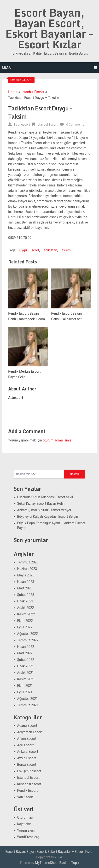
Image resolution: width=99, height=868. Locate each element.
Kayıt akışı (25, 824)
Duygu (22, 250)
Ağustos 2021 (28, 699)
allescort (24, 124)
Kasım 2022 (26, 614)
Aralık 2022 (26, 608)
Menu (7, 67)
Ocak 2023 (25, 601)
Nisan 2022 (26, 647)
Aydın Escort (27, 758)
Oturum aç (25, 817)
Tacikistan (50, 250)
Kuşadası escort (29, 784)
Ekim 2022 (25, 621)
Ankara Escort (28, 752)
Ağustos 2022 (28, 634)
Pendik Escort (28, 791)
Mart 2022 (25, 653)
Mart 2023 (25, 588)
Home (13, 92)
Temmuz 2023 (28, 562)
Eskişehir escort (29, 771)
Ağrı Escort (26, 745)
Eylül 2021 (25, 692)
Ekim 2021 (25, 686)
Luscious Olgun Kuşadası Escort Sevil (45, 497)
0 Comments (75, 124)
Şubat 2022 (26, 660)
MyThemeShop (46, 863)
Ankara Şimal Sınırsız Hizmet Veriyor (44, 510)
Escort (34, 250)
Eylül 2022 (25, 627)
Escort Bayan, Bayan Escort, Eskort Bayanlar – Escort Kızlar (49, 28)
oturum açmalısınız (57, 440)
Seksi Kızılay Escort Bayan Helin (41, 504)
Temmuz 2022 (28, 640)
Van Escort (25, 797)
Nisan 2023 (26, 582)
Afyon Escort (27, 739)
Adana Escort (27, 726)
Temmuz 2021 (28, 705)
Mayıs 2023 (26, 575)
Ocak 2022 (25, 666)
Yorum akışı (26, 830)
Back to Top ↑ (69, 863)
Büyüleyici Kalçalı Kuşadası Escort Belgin (48, 517)
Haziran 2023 (27, 569)
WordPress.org (28, 837)
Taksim (65, 250)
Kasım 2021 (26, 679)
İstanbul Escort (33, 92)
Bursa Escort (27, 765)
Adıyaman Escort (30, 732)
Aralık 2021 (26, 673)
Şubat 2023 (26, 595)
